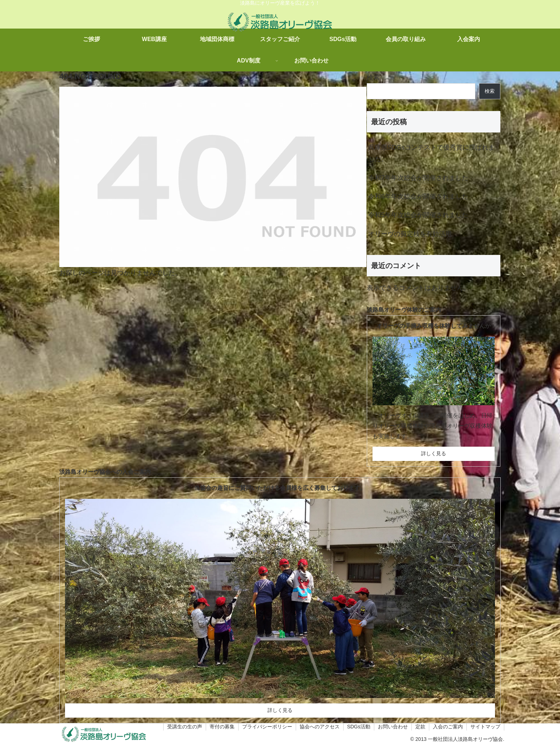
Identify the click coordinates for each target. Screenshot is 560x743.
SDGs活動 (359, 727)
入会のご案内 (448, 727)
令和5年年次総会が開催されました (418, 215)
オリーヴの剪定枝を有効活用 (410, 234)
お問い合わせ (393, 727)
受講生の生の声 (185, 727)
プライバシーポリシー (267, 727)
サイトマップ (485, 727)
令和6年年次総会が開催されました (418, 196)
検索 (373, 77)
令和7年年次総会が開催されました (418, 178)
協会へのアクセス (320, 727)
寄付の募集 (222, 727)
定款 (420, 727)
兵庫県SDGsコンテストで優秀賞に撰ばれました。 (431, 153)
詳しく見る (434, 453)
